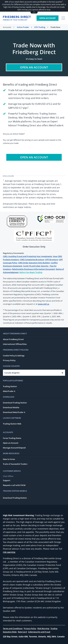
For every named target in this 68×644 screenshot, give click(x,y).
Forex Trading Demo (12, 438)
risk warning (9, 552)
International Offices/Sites (15, 344)
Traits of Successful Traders (15, 464)
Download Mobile (11, 407)
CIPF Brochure (51, 260)
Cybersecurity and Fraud (39, 632)
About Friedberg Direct (13, 339)
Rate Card (22, 632)
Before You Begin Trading (31, 272)
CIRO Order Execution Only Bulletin (34, 263)
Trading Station (10, 386)
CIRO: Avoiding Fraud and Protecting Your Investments (27, 256)
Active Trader (23, 27)
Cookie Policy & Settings (14, 356)
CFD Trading (40, 27)
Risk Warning (43, 628)
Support (7, 480)
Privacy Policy (9, 360)
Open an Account (11, 443)
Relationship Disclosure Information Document (33, 269)
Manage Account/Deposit (14, 448)
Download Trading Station (15, 403)
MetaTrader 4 (9, 391)
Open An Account (34, 67)
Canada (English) (12, 373)
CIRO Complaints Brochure (32, 260)
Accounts (7, 27)
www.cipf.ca (44, 304)
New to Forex (9, 459)
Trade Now (55, 27)
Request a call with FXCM (14, 485)
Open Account (48, 18)
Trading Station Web (12, 424)
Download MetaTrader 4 (14, 412)
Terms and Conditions (13, 628)
